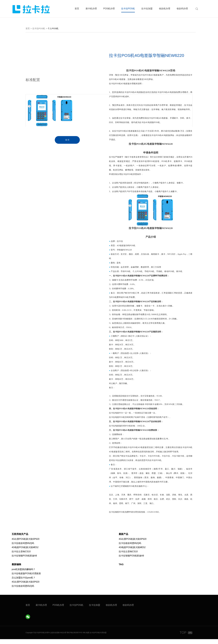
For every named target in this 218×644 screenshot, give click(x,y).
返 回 (67, 140)
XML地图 (86, 637)
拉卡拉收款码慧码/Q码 (23, 548)
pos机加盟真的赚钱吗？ (23, 574)
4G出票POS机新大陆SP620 (26, 544)
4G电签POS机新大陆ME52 (25, 552)
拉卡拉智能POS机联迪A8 (24, 561)
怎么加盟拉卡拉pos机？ (23, 582)
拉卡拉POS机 (128, 9)
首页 (77, 9)
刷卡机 (60, 637)
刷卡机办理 (91, 9)
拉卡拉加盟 (147, 9)
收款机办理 (165, 9)
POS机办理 (109, 9)
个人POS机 (53, 29)
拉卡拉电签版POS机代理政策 (26, 578)
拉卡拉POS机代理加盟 (98, 637)
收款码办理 (182, 9)
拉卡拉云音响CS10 (21, 556)
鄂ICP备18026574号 (74, 637)
